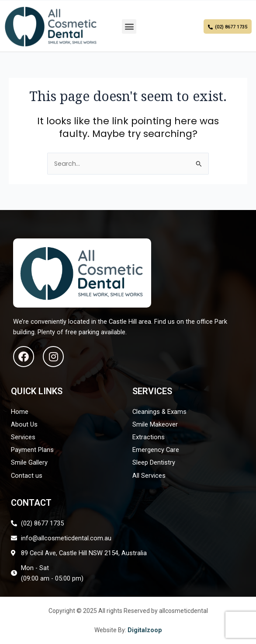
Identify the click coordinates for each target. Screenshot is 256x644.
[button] (129, 26)
